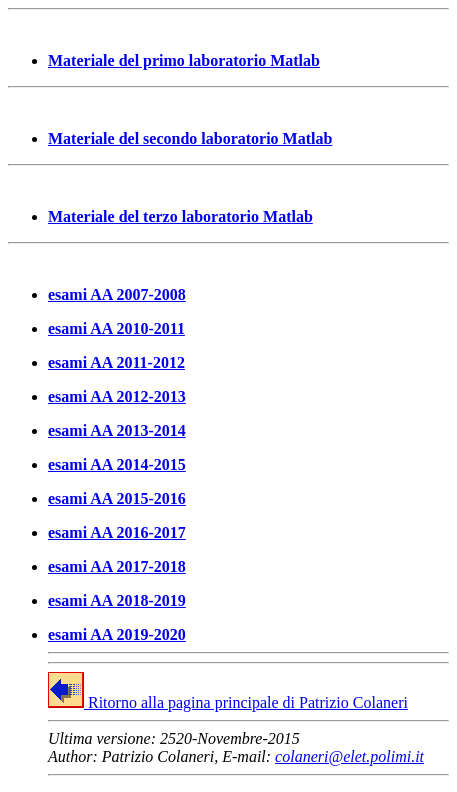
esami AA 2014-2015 (117, 464)
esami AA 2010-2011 (116, 328)
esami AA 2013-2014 (117, 430)
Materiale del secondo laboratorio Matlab (190, 138)
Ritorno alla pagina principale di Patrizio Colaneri (228, 702)
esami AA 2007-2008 (117, 294)
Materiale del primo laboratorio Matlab (184, 60)
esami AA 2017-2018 (117, 566)
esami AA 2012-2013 (117, 396)
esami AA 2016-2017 (117, 532)
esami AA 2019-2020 (117, 634)
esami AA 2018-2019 (117, 600)
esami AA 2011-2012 (116, 362)
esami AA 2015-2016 (117, 498)
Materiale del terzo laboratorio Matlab (180, 216)
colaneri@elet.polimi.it (349, 756)
